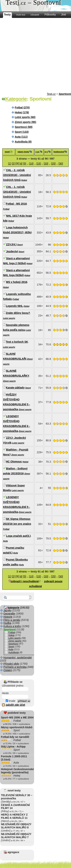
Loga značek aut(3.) (18, 536)
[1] (10, 164)
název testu (23, 152)
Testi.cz (51, 94)
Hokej (24, 180)
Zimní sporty (9, 381)
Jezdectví (12, 251)
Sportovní (65, 94)
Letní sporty (9, 318)
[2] (13, 164)
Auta (5, 541)
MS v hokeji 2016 (17, 282)
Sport (20, 245)
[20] (46, 164)
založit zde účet (15, 705)
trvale (11, 701)
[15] (39, 164)
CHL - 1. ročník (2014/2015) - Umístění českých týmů (17, 192)
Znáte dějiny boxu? (18, 313)
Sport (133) (22, 132)
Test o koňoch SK (17, 342)
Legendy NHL (14, 306)
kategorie (13, 608)
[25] (53, 164)
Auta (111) (21, 137)
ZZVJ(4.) (11, 244)
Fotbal (6, 209)
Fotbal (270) (22, 108)
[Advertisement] (35, 55)
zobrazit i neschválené (25, 581)
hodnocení (59, 152)
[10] (31, 164)
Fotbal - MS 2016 (16, 204)
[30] (61, 164)
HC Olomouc (14, 462)
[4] (21, 164)
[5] (25, 164)
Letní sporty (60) (25, 117)
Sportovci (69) (24, 127)
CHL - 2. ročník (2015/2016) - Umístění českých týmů (17, 175)
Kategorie (16, 99)
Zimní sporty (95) (25, 122)
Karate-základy (15, 388)
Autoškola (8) (23, 142)
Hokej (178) (22, 112)
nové (7, 152)
